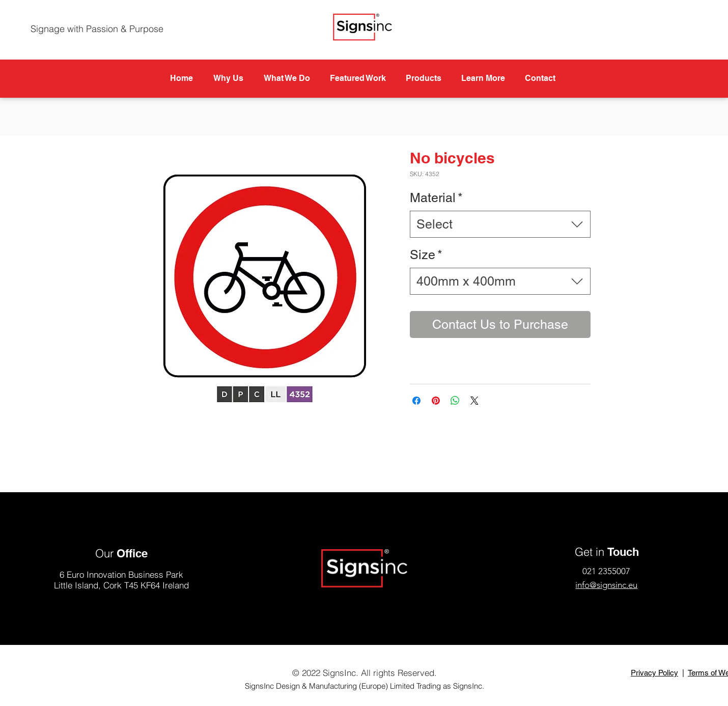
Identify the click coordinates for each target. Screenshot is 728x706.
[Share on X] (474, 401)
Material (436, 198)
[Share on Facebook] (416, 401)
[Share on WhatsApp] (455, 401)
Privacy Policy (654, 673)
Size (426, 255)
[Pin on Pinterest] (436, 401)
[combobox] (500, 224)
